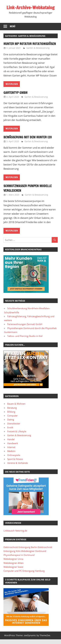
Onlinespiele (14, 460)
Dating (11, 424)
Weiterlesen (12, 89)
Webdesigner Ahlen (13, 567)
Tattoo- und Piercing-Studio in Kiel (25, 341)
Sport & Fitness (15, 464)
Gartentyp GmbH (16, 97)
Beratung (12, 412)
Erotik (10, 432)
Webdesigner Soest (13, 572)
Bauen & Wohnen (16, 408)
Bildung (11, 416)
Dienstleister (14, 428)
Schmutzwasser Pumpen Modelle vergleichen (29, 193)
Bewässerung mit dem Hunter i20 (29, 142)
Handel (11, 444)
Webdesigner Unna (13, 564)
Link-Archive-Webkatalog (31, 7)
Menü (13, 26)
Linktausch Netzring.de (15, 535)
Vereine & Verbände (18, 468)
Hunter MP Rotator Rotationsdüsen (18, 46)
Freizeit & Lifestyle (17, 436)
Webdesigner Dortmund (34, 556)
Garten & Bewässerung (38, 53)
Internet (11, 452)
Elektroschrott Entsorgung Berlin (20, 552)
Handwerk (13, 448)
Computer (12, 420)
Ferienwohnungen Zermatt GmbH (25, 329)
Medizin (11, 456)
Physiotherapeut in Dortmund (19, 560)
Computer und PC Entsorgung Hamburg (24, 575)
